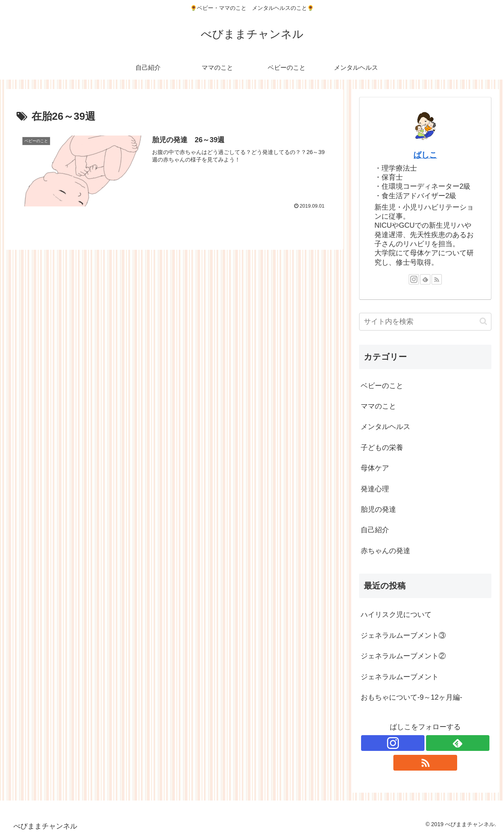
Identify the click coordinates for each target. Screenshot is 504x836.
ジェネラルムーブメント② (403, 656)
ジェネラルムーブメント (400, 677)
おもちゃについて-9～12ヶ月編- (411, 697)
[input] (425, 322)
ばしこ (425, 155)
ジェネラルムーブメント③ (403, 635)
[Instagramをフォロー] (414, 279)
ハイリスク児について (396, 615)
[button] (483, 321)
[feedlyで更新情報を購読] (425, 279)
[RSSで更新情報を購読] (437, 279)
